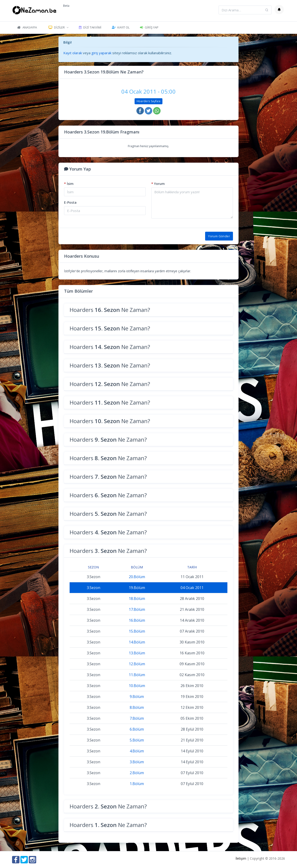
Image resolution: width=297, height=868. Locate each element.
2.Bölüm (137, 773)
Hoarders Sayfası (149, 101)
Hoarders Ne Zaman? (110, 310)
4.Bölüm (137, 751)
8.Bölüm (137, 707)
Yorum (158, 184)
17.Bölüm (137, 609)
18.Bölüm (137, 599)
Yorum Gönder (219, 236)
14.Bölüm (137, 642)
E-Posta (70, 202)
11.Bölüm (137, 675)
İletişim (241, 858)
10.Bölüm (137, 686)
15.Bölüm (137, 631)
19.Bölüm (137, 588)
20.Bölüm (137, 577)
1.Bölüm (137, 784)
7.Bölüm (137, 718)
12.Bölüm (137, 664)
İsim (69, 184)
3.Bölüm (137, 762)
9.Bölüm (137, 697)
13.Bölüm (137, 653)
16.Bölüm (137, 620)
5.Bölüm (137, 740)
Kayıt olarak (73, 53)
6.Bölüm (137, 729)
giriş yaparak (101, 53)
